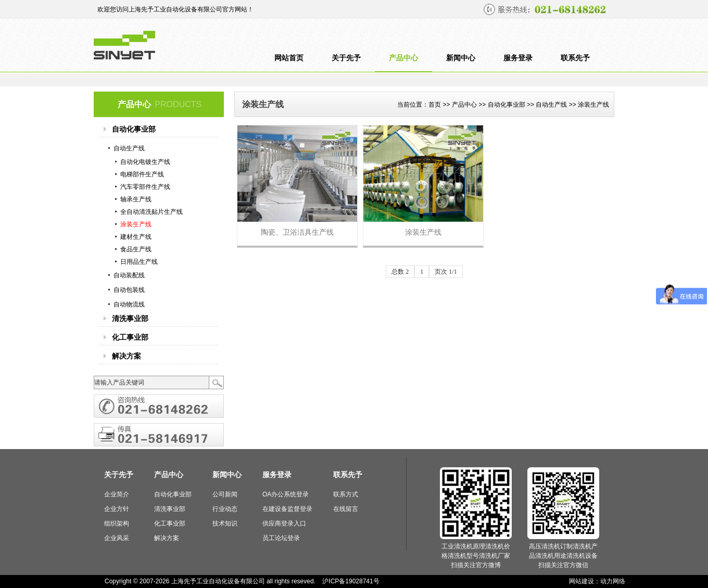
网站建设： (585, 581)
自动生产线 (551, 105)
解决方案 (167, 538)
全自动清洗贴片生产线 (151, 212)
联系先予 (575, 58)
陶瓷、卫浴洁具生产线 (297, 232)
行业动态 (225, 509)
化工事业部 (170, 523)
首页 (435, 105)
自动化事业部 (507, 105)
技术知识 (225, 523)
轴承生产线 (136, 199)
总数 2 (400, 272)
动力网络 (613, 581)
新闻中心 (461, 58)
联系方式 (346, 494)
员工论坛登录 (281, 538)
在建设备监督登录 (287, 509)
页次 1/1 (446, 272)
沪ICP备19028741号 (351, 581)
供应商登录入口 (284, 523)
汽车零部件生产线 (145, 187)
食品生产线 (136, 249)
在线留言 (346, 509)
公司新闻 (225, 494)
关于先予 (346, 58)
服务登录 (518, 58)
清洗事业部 (170, 509)
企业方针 (117, 509)
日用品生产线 (139, 262)
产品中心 (403, 58)
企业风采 (117, 538)
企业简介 (117, 494)
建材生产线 (136, 237)
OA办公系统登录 (286, 494)
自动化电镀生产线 (145, 162)
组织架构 (117, 523)
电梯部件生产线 (142, 174)
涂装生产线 (136, 224)
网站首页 (289, 58)
